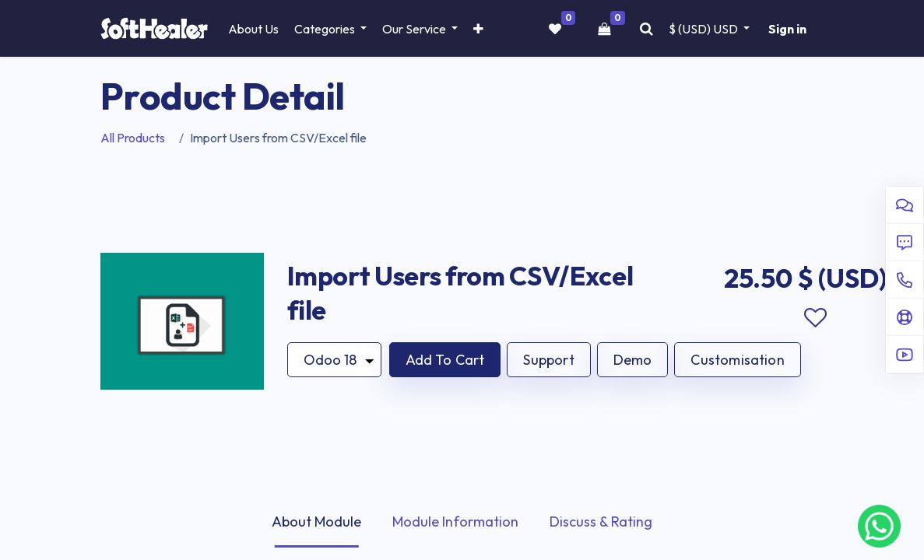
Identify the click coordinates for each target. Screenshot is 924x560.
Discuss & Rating (601, 521)
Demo (633, 360)
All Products (133, 138)
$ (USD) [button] (704, 29)
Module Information (455, 521)
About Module (316, 521)
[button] (478, 29)
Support (548, 360)
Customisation (737, 360)
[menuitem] (253, 29)
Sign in (787, 29)
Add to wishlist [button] (816, 318)
